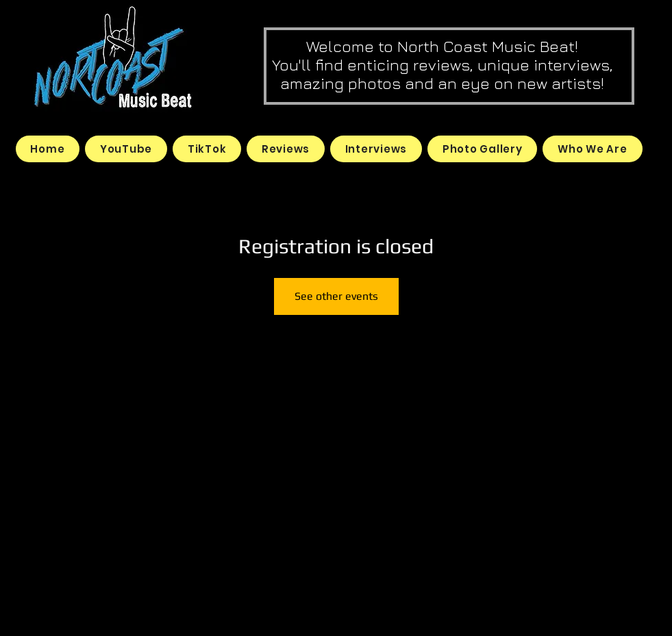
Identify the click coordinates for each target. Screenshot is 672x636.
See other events (336, 296)
